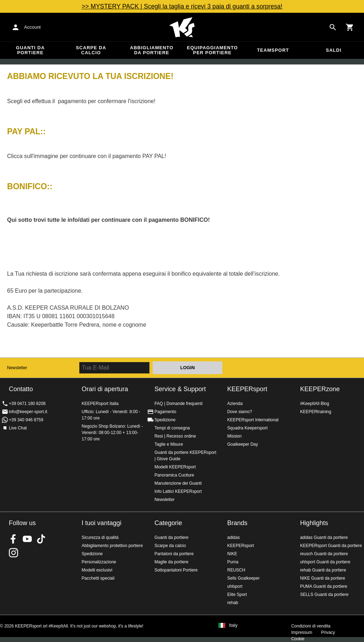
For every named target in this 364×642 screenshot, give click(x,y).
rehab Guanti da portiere (323, 570)
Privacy (328, 632)
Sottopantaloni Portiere (176, 570)
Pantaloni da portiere (174, 554)
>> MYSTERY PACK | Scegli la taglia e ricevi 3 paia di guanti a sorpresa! (182, 6)
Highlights (314, 523)
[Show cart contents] (350, 27)
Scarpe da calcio (91, 50)
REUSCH (236, 570)
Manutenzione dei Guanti (178, 483)
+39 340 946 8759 (26, 420)
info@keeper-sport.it (28, 412)
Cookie (298, 639)
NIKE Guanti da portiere (322, 578)
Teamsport (273, 50)
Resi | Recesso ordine (175, 436)
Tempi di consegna (172, 428)
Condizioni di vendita (311, 626)
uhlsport (235, 586)
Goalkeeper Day (243, 444)
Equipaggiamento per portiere (212, 50)
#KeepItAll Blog (314, 404)
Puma (233, 562)
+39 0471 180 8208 (27, 404)
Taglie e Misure (169, 444)
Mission (235, 436)
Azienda (235, 404)
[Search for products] (333, 27)
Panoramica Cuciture (174, 475)
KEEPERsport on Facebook (13, 539)
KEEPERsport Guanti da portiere (331, 546)
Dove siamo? (240, 412)
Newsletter (17, 368)
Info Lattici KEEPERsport (178, 491)
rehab (233, 603)
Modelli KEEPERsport (175, 467)
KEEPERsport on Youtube (27, 539)
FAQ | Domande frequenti (178, 404)
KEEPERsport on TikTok (41, 539)
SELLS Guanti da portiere (324, 595)
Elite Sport (237, 595)
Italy (233, 625)
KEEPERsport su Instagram (13, 553)
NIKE (232, 554)
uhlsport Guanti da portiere (325, 562)
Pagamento (165, 412)
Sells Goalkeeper (243, 578)
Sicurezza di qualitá (100, 537)
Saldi (334, 50)
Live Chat (18, 428)
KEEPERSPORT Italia (182, 27)
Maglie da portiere (171, 562)
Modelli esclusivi (97, 570)
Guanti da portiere (30, 50)
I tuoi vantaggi (102, 523)
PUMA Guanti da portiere (323, 586)
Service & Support (180, 389)
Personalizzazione (99, 562)
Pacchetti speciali (98, 578)
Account (32, 27)
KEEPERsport (247, 389)
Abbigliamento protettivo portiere (112, 546)
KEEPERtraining (315, 412)
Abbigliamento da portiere (152, 50)
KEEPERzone (320, 389)
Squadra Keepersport (248, 428)
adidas (234, 537)
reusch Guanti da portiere (324, 554)
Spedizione (165, 420)
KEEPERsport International (253, 420)
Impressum (302, 632)
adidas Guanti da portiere (324, 537)
